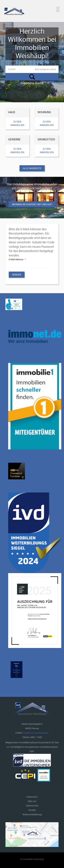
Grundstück (46, 139)
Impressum (32, 797)
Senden (17, 275)
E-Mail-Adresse (18, 259)
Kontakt (32, 810)
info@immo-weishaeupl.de (35, 733)
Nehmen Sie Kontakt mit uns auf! (32, 204)
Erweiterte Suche (32, 83)
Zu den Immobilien (17, 123)
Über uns (32, 801)
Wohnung (44, 112)
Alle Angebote (32, 168)
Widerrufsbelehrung (32, 814)
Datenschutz (32, 806)
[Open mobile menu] (58, 9)
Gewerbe (14, 139)
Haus (12, 112)
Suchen (32, 77)
